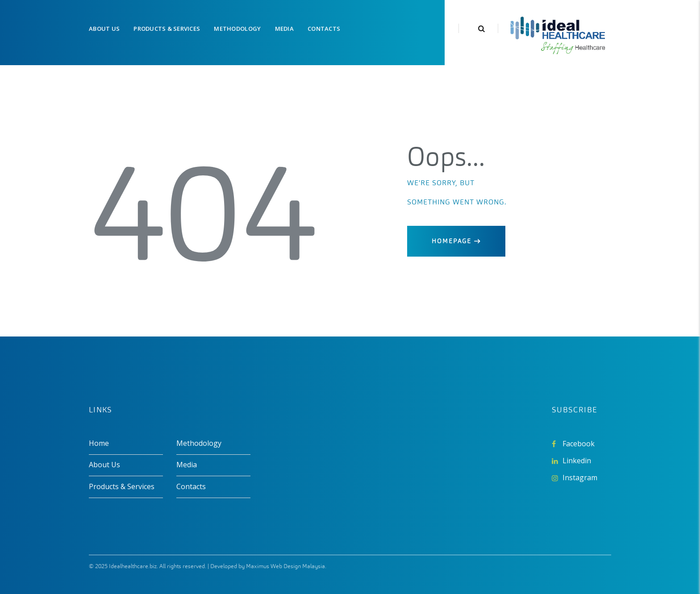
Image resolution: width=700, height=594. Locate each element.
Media (187, 465)
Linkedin (577, 461)
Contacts (191, 486)
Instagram (580, 478)
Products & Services (122, 486)
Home (99, 443)
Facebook (579, 444)
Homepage (452, 241)
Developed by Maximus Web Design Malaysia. (268, 566)
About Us (104, 465)
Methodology (199, 443)
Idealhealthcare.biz (133, 566)
